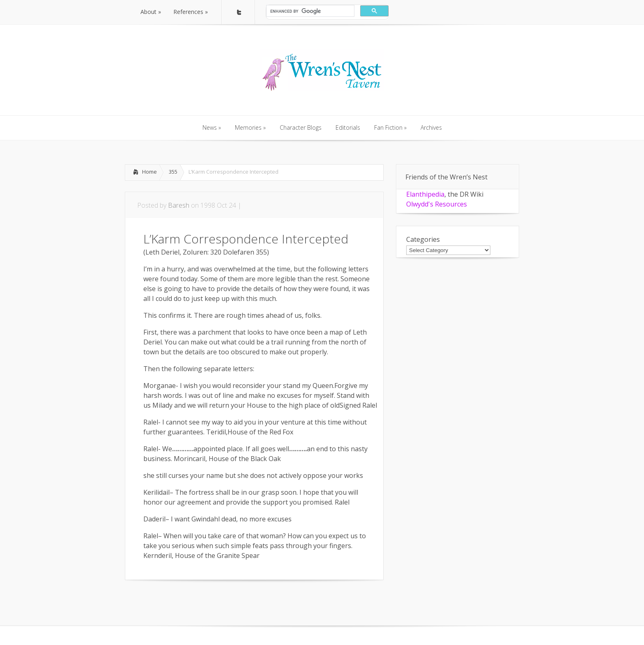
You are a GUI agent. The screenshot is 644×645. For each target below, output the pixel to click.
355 (173, 172)
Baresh (179, 205)
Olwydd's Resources (437, 204)
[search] (309, 11)
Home (149, 172)
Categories (423, 239)
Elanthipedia (425, 194)
